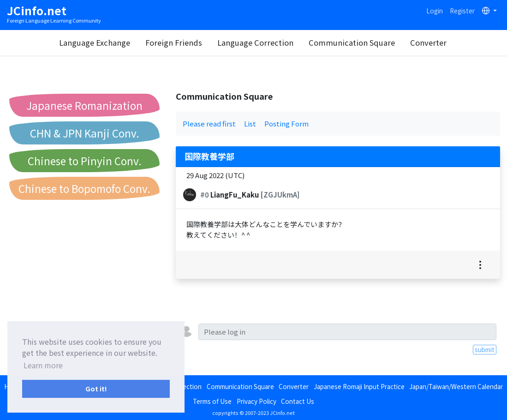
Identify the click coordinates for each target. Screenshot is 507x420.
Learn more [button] (43, 365)
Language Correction (255, 42)
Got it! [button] (96, 388)
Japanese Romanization (84, 105)
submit (485, 349)
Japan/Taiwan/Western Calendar (456, 386)
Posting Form (286, 123)
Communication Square (352, 42)
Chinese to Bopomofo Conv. (84, 188)
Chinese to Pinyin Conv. (85, 161)
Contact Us (298, 401)
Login (435, 11)
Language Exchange (95, 42)
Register (462, 11)
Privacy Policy (256, 401)
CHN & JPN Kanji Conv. (85, 133)
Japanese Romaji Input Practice (359, 386)
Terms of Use (212, 401)
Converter (428, 42)
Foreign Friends (174, 42)
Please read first (209, 123)
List (250, 123)
